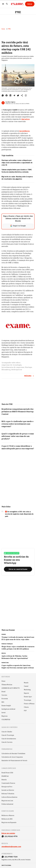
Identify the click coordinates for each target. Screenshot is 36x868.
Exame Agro (28, 697)
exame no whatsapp (12, 553)
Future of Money (29, 704)
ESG (3, 702)
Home (3, 29)
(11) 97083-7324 (11, 857)
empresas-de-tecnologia (12, 365)
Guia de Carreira (7, 742)
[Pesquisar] (7, 4)
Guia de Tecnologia (8, 735)
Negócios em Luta (7, 801)
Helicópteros (17, 370)
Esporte (26, 693)
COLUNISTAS (6, 720)
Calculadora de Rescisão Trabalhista (13, 754)
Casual (26, 686)
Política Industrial (7, 804)
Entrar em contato (8, 833)
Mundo (26, 683)
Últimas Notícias (7, 685)
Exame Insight (6, 706)
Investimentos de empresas (13, 367)
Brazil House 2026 (7, 773)
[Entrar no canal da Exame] (18, 569)
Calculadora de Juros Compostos (12, 757)
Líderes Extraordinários (9, 797)
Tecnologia (28, 700)
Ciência (26, 707)
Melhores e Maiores (8, 815)
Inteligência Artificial (8, 709)
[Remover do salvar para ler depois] (26, 95)
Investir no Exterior (8, 790)
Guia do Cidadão (7, 732)
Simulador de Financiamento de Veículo (14, 761)
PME (18, 12)
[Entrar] (30, 4)
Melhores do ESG (7, 819)
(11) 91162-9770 (11, 836)
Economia (5, 699)
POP (25, 711)
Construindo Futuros (8, 783)
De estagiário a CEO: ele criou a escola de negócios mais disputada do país (19, 514)
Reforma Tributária (8, 794)
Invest (4, 713)
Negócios (5, 716)
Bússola (4, 780)
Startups (28, 367)
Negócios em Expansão (9, 822)
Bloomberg (6, 370)
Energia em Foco (7, 787)
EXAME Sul (5, 776)
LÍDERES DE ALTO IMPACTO (11, 688)
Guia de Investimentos (9, 739)
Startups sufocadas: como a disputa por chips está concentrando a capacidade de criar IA (17, 163)
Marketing (27, 690)
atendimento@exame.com (11, 847)
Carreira (4, 695)
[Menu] (3, 4)
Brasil (3, 692)
